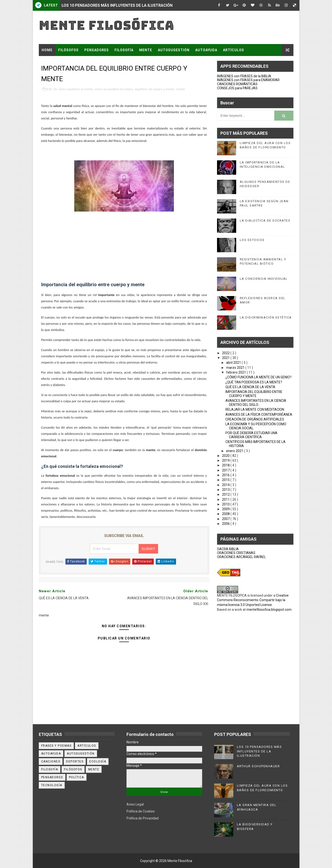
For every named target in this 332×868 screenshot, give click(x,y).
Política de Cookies (141, 811)
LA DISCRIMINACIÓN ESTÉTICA (266, 317)
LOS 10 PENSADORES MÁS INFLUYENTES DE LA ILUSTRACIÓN (117, 5)
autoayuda (51, 754)
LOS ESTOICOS (252, 240)
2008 (226, 514)
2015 (226, 480)
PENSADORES (97, 50)
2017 (226, 470)
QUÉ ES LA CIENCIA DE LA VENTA (250, 387)
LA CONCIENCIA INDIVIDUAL (264, 279)
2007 (226, 519)
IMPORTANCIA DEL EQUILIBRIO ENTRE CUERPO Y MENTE (254, 394)
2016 (226, 475)
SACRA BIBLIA (228, 549)
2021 (226, 358)
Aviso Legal (135, 804)
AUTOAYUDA (206, 50)
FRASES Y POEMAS (58, 62)
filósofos (73, 769)
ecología (98, 762)
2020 (226, 456)
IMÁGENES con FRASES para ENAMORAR (248, 80)
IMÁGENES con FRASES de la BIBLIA (244, 76)
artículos (87, 746)
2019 (226, 460)
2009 (226, 509)
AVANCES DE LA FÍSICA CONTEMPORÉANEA (259, 414)
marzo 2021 (236, 368)
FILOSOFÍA (124, 50)
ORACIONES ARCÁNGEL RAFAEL (241, 557)
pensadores (52, 777)
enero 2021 (235, 451)
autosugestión (81, 754)
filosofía (50, 769)
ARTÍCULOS (234, 50)
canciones (51, 762)
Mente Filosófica (106, 25)
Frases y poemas (56, 746)
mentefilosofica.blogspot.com (269, 610)
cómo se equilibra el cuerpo (114, 89)
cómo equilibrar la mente (75, 89)
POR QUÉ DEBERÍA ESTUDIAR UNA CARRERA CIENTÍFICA (251, 435)
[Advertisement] (124, 247)
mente (180, 89)
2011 (226, 499)
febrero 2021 (236, 372)
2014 (226, 485)
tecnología (52, 785)
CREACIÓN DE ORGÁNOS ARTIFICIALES (255, 419)
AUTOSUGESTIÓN (174, 50)
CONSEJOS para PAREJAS (237, 88)
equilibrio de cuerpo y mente (155, 89)
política (77, 777)
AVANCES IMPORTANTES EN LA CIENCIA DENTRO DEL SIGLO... (256, 403)
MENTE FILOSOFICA (232, 595)
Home (47, 50)
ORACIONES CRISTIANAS (236, 553)
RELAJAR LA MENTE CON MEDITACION (255, 409)
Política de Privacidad (143, 818)
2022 (226, 353)
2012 (226, 494)
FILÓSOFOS (68, 50)
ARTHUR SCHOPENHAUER (258, 766)
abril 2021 (234, 363)
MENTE (146, 50)
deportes (75, 762)
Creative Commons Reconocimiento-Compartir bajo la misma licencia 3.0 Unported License (253, 600)
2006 (226, 524)
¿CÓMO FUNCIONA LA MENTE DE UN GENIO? (258, 377)
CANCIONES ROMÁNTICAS (237, 84)
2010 (226, 504)
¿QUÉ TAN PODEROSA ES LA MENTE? (254, 382)
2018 (226, 465)
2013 (226, 490)
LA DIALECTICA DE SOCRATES (265, 221)
